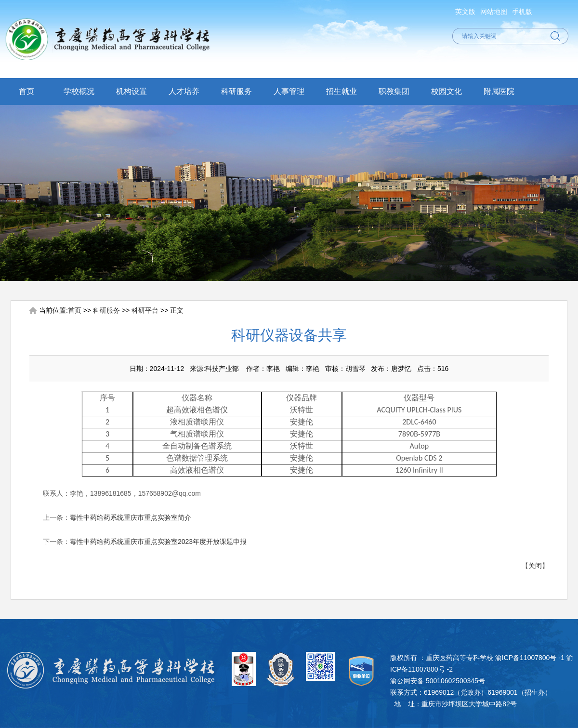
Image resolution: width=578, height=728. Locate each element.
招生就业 (342, 91)
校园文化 (447, 91)
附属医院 (499, 91)
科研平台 (145, 310)
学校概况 (79, 91)
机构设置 (131, 91)
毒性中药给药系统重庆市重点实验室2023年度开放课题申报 (158, 542)
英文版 (465, 12)
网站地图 (494, 12)
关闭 (535, 566)
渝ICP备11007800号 (526, 658)
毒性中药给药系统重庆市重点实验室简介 (131, 517)
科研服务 (236, 91)
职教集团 (394, 91)
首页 (26, 91)
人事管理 (289, 91)
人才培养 (184, 91)
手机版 (522, 12)
